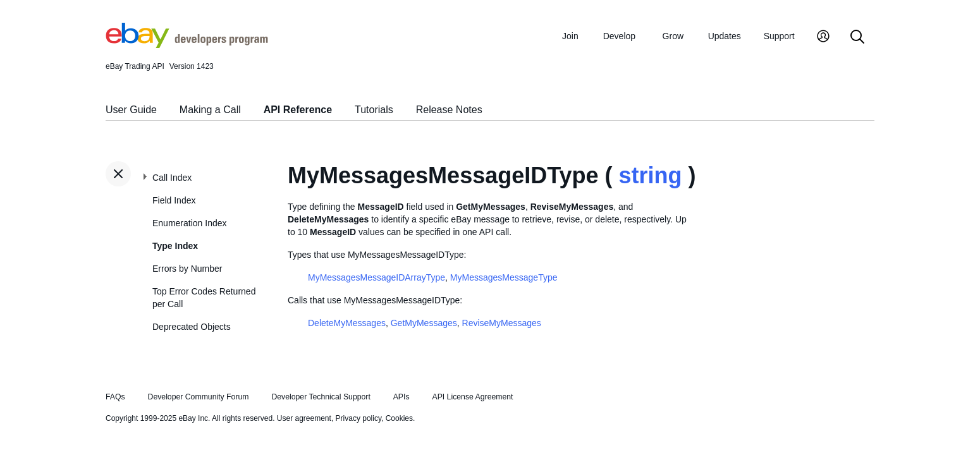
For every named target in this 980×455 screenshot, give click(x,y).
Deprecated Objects (192, 327)
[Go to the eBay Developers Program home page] (187, 45)
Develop (619, 36)
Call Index (172, 178)
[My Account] (823, 38)
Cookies (399, 418)
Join (570, 36)
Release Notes (449, 110)
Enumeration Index (190, 223)
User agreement (304, 418)
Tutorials (374, 110)
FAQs (115, 397)
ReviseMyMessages (502, 323)
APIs (401, 397)
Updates (725, 36)
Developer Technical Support (321, 397)
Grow (673, 36)
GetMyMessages (424, 323)
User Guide (131, 110)
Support (779, 36)
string (651, 175)
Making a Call (210, 110)
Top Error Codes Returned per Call (204, 298)
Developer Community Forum (199, 397)
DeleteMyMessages (347, 323)
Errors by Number (187, 269)
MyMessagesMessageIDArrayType (377, 277)
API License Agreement (472, 397)
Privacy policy (358, 418)
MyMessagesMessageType (504, 277)
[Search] (857, 38)
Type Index (175, 246)
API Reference (298, 110)
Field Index (174, 200)
